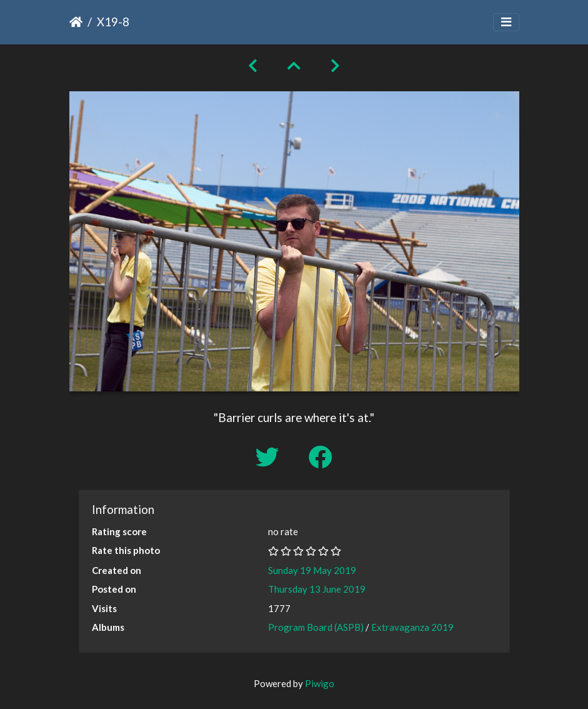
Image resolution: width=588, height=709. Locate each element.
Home (76, 22)
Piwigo (320, 683)
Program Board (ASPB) (316, 627)
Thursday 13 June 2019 (317, 589)
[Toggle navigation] (506, 22)
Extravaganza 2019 (412, 627)
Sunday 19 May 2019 (312, 570)
